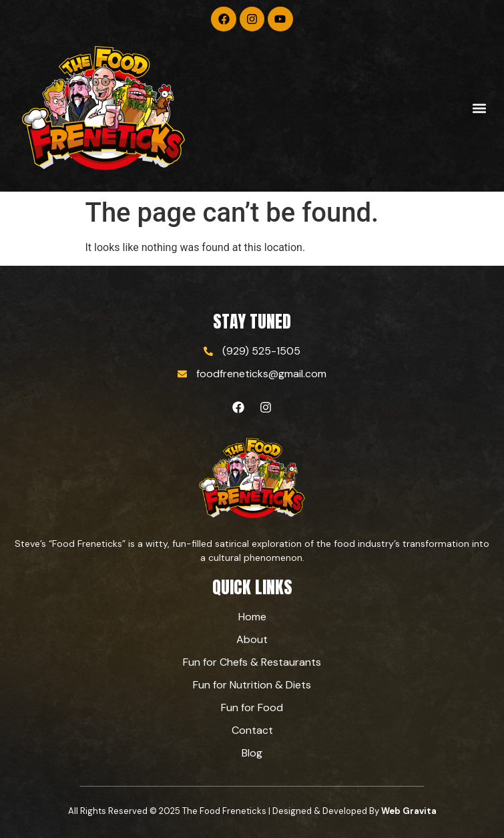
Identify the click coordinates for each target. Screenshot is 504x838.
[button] (480, 109)
